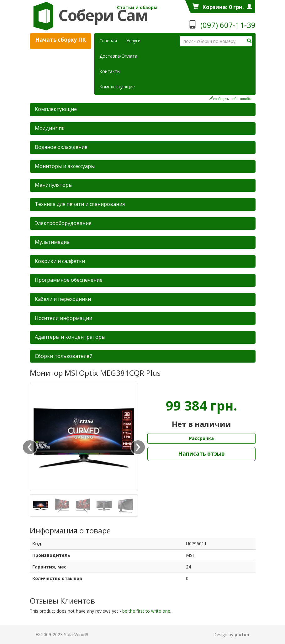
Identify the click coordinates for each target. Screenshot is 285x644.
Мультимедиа (52, 242)
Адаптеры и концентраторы (70, 337)
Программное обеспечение (69, 280)
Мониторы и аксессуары (65, 166)
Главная (108, 41)
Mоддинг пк (50, 128)
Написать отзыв (201, 454)
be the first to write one (146, 611)
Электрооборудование (63, 223)
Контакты (110, 71)
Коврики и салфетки (60, 261)
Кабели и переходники (63, 299)
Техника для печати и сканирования (80, 204)
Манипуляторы (54, 185)
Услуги (136, 40)
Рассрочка (201, 438)
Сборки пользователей (64, 356)
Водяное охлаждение (61, 147)
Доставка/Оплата (118, 56)
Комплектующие (117, 87)
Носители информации (63, 318)
